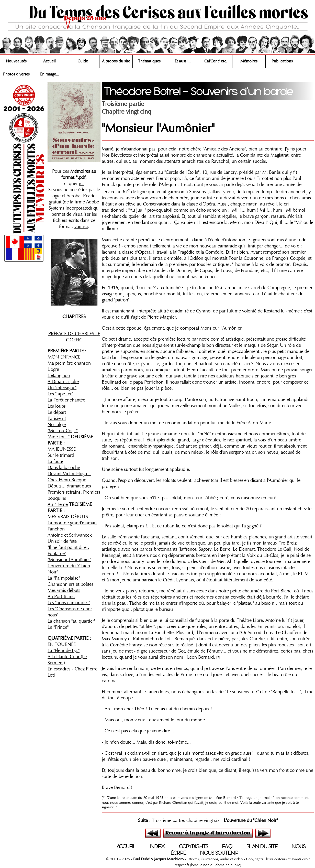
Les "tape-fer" (60, 394)
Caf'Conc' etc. (216, 61)
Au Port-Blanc (61, 596)
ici (81, 183)
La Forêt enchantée (66, 400)
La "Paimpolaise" (64, 578)
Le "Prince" (58, 627)
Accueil (49, 61)
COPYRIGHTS (194, 847)
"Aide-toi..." (59, 437)
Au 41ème (58, 504)
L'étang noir (59, 375)
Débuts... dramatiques (69, 486)
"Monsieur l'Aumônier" (69, 560)
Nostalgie (57, 425)
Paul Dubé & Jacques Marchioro (158, 859)
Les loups (57, 406)
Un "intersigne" (62, 388)
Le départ (57, 412)
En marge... (50, 74)
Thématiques (149, 61)
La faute (55, 461)
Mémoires (249, 61)
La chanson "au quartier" (71, 621)
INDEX (157, 847)
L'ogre (53, 369)
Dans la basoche (64, 468)
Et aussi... (183, 61)
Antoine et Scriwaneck (70, 535)
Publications (282, 61)
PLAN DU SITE (262, 847)
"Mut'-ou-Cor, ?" (63, 431)
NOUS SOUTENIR (219, 853)
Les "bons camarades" (69, 603)
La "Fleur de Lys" (64, 650)
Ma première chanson (69, 363)
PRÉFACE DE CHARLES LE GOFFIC (74, 337)
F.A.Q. (227, 847)
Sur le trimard (61, 455)
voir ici (81, 226)
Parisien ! (57, 418)
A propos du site (116, 61)
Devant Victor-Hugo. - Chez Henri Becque (69, 477)
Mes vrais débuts (64, 590)
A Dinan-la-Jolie (63, 382)
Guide (83, 61)
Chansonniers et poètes (70, 584)
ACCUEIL (126, 847)
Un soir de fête (62, 541)
